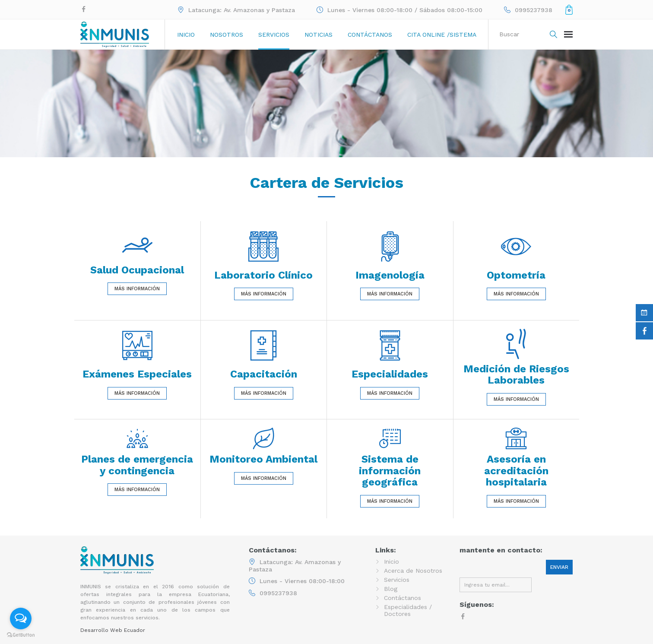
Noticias (319, 35)
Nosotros (227, 35)
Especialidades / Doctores (408, 610)
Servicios (274, 35)
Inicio (186, 35)
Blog (391, 589)
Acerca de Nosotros (413, 571)
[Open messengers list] (21, 619)
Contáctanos (370, 35)
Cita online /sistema (442, 35)
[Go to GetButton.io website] (21, 635)
